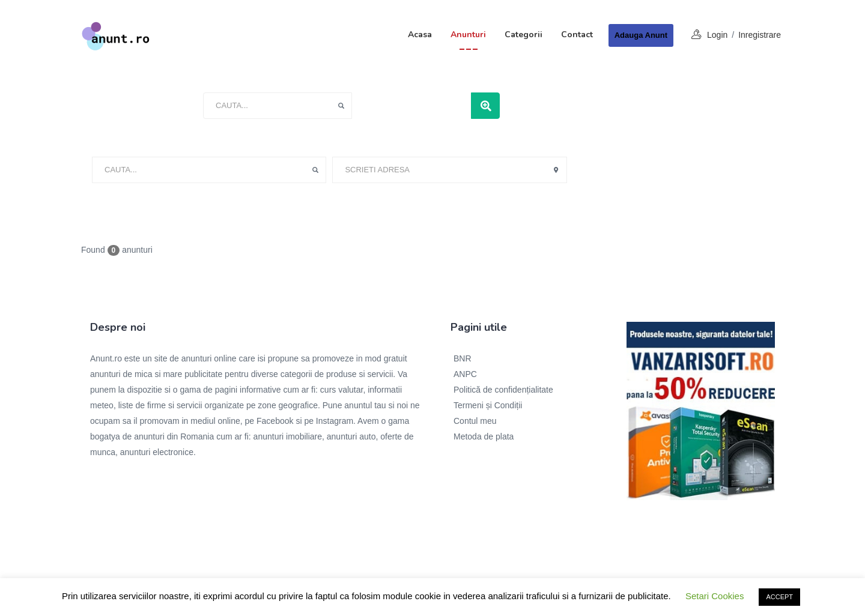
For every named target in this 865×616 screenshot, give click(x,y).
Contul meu (475, 421)
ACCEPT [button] (779, 597)
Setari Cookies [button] (715, 596)
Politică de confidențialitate (503, 390)
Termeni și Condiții (488, 405)
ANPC (465, 374)
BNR (463, 358)
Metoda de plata (484, 436)
